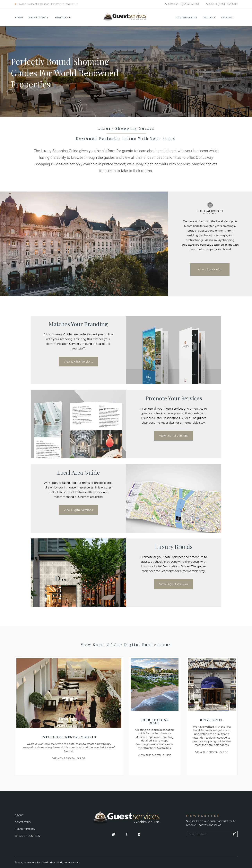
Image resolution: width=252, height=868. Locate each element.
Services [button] (63, 17)
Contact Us (23, 822)
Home (19, 17)
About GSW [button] (39, 17)
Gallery (209, 17)
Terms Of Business (27, 836)
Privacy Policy (25, 829)
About (19, 815)
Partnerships (186, 17)
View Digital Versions (78, 362)
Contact (228, 17)
